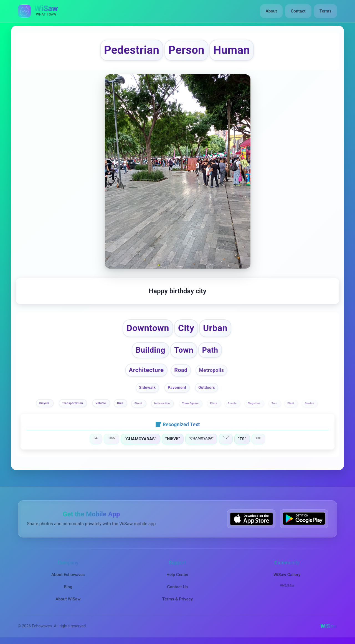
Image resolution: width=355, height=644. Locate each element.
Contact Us (178, 587)
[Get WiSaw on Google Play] (304, 519)
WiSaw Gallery (287, 575)
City (186, 328)
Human (232, 50)
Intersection (162, 403)
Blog (68, 587)
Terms (325, 11)
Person (186, 50)
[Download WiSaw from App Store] (251, 519)
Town (184, 350)
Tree (275, 403)
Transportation (73, 403)
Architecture (146, 370)
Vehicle (101, 403)
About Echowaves (68, 575)
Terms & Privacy (177, 599)
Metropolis (211, 370)
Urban (215, 328)
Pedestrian (132, 50)
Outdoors (207, 387)
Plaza (214, 403)
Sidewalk (148, 388)
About (271, 11)
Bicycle (45, 403)
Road (181, 370)
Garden (310, 403)
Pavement (177, 388)
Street (139, 403)
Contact (298, 11)
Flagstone (255, 403)
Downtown (148, 328)
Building (150, 350)
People (233, 403)
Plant (291, 403)
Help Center (177, 575)
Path (210, 350)
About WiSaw (68, 599)
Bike (121, 403)
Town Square (191, 403)
